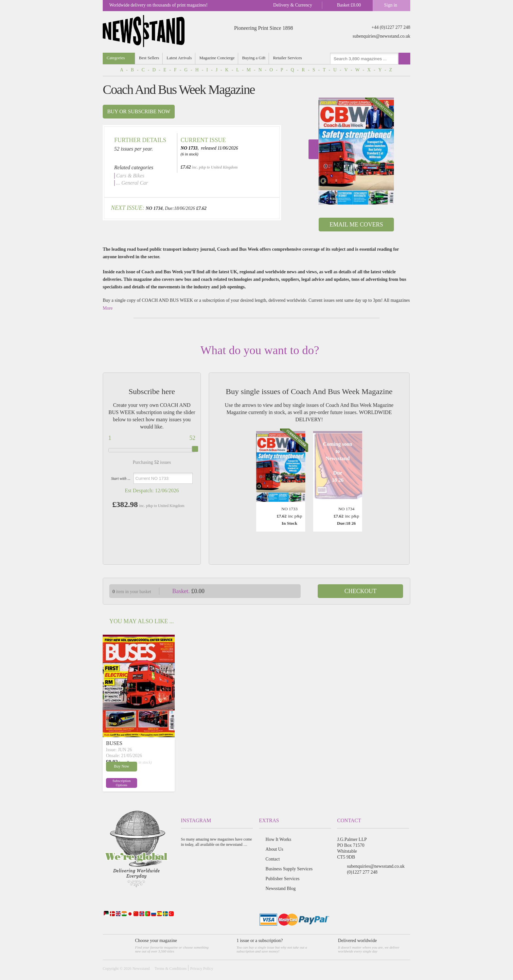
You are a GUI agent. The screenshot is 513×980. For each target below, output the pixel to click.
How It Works (279, 839)
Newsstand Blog (281, 889)
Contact (273, 859)
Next (313, 149)
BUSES (114, 743)
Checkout (361, 591)
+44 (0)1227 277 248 (391, 27)
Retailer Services (287, 58)
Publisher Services (283, 879)
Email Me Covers (356, 225)
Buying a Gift (254, 58)
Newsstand (141, 969)
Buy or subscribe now (139, 111)
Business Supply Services (289, 869)
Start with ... (121, 479)
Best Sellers (149, 58)
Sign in (391, 5)
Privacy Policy (202, 969)
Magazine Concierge (217, 58)
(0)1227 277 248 (362, 872)
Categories (116, 58)
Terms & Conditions (170, 969)
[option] (356, 151)
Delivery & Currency (293, 5)
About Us (274, 849)
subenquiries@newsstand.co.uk (381, 36)
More (108, 308)
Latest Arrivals (179, 58)
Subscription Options (122, 783)
